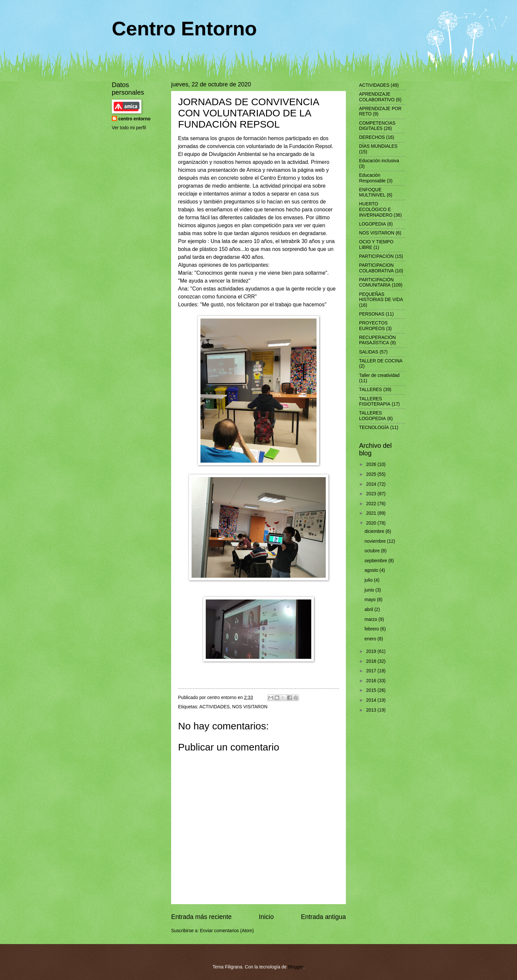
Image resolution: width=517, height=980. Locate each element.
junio (370, 590)
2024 (372, 484)
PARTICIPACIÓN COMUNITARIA (376, 283)
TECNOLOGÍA (374, 428)
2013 (372, 710)
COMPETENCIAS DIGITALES (377, 126)
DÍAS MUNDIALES (378, 146)
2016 (372, 681)
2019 (372, 651)
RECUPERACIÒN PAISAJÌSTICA (377, 340)
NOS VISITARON (250, 707)
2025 (372, 474)
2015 (372, 690)
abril (370, 610)
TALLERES (371, 390)
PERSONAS (372, 314)
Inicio (266, 917)
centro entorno (134, 119)
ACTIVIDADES (214, 707)
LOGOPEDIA (372, 224)
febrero (373, 629)
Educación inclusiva (379, 161)
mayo (371, 600)
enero (371, 639)
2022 (372, 504)
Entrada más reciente (201, 917)
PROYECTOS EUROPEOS (373, 326)
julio (369, 580)
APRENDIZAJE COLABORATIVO (377, 97)
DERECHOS (372, 137)
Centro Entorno (184, 29)
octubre (373, 551)
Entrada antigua (323, 917)
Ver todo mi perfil (129, 128)
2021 (372, 513)
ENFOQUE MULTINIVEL (372, 193)
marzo (372, 619)
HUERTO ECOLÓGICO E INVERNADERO (376, 209)
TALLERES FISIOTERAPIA (375, 402)
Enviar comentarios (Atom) (227, 931)
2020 (372, 523)
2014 (372, 700)
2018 (372, 661)
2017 (372, 671)
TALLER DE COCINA (381, 361)
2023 (372, 494)
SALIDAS (369, 352)
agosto (372, 570)
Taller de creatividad (379, 375)
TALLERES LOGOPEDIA (372, 416)
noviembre (376, 541)
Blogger (296, 967)
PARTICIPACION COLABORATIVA (376, 268)
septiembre (377, 561)
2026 (372, 464)
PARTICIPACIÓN (376, 256)
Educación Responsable (372, 178)
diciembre (375, 531)
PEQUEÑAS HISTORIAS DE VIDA (381, 297)
